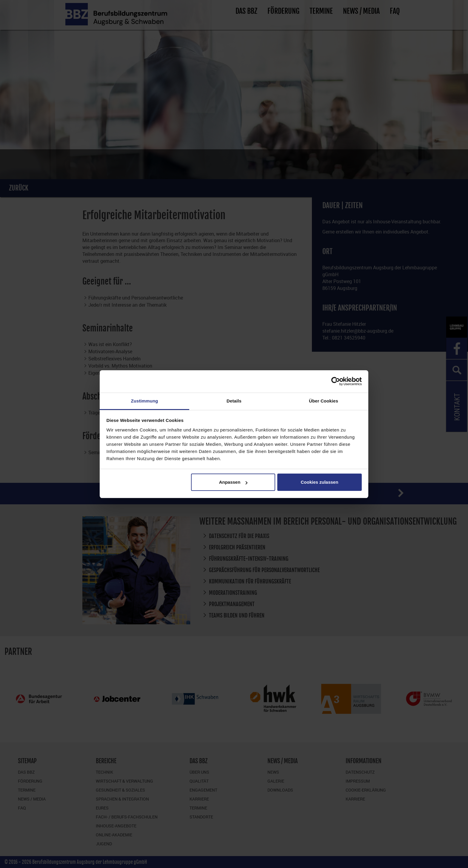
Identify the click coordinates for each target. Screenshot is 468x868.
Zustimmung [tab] (145, 401)
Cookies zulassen (319, 482)
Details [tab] (234, 401)
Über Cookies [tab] (324, 401)
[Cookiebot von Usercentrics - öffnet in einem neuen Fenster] (336, 381)
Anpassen (233, 482)
